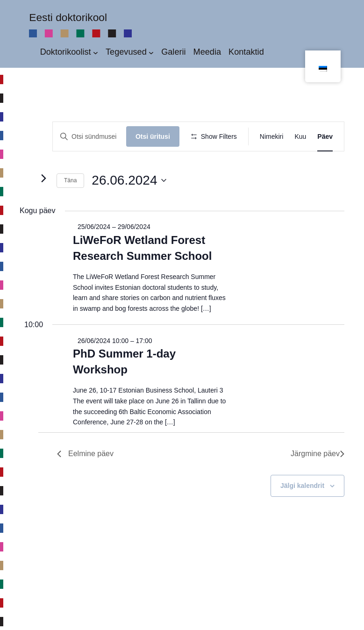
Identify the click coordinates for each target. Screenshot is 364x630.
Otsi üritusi (156, 136)
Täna (70, 215)
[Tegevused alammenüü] (151, 52)
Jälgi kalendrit (302, 521)
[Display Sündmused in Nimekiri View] (272, 137)
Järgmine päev (318, 489)
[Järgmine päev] (43, 213)
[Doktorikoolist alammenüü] (96, 52)
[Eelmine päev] (25, 213)
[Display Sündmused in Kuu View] (300, 137)
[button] (342, 171)
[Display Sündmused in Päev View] (325, 137)
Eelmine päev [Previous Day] (85, 489)
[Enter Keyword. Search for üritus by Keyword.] (91, 137)
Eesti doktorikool (68, 17)
